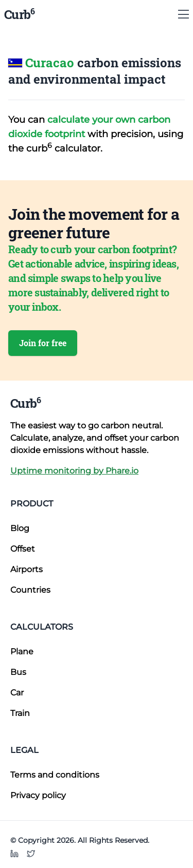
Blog (20, 528)
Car (17, 693)
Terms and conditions (55, 775)
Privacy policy (38, 795)
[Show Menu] (183, 14)
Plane (22, 652)
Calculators (42, 627)
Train (20, 713)
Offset (23, 549)
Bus (18, 672)
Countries (30, 590)
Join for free (43, 343)
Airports (27, 569)
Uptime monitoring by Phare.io (74, 471)
